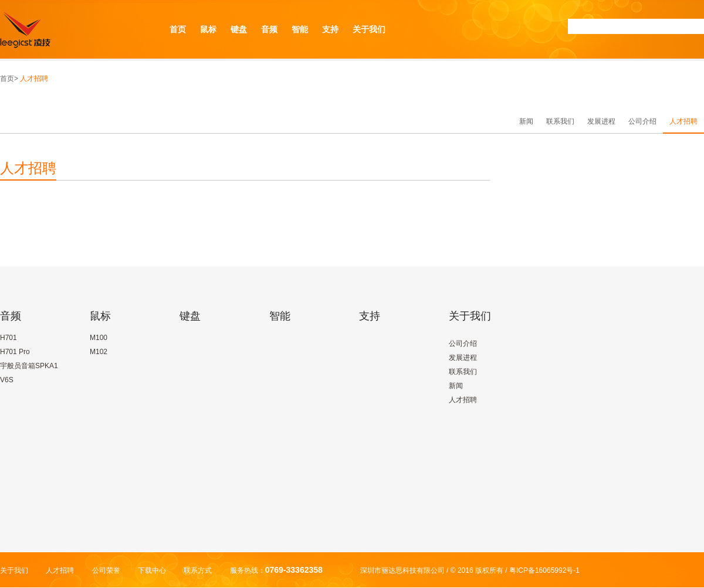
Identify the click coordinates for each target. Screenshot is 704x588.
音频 (269, 29)
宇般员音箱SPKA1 (29, 366)
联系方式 (198, 570)
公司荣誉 (106, 570)
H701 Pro (15, 352)
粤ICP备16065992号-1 (544, 570)
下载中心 (152, 570)
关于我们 (369, 29)
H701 (9, 338)
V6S (7, 380)
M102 (99, 352)
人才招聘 (683, 121)
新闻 (526, 121)
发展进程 (601, 121)
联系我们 (560, 121)
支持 (330, 29)
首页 (178, 29)
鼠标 (208, 29)
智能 (300, 29)
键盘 (239, 29)
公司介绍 (642, 121)
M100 (99, 338)
